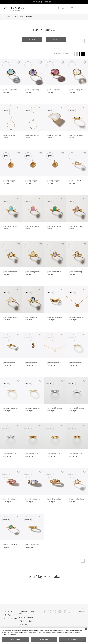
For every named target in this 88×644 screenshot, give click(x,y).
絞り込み (32, 39)
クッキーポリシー (25, 625)
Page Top (82, 610)
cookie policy (6, 634)
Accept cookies (16, 639)
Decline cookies (44, 639)
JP (58, 8)
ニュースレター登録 (10, 619)
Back (8, 17)
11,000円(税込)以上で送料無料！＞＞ (44, 2)
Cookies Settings (72, 639)
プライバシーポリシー (27, 621)
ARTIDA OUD (19, 17)
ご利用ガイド (8, 611)
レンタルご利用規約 (26, 617)
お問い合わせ (8, 615)
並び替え (56, 39)
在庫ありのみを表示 (62, 54)
